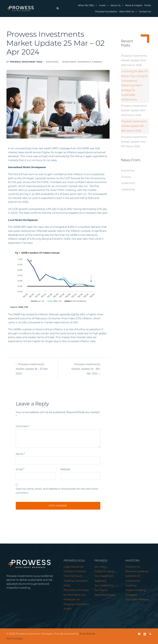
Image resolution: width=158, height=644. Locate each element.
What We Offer (88, 5)
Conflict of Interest (75, 571)
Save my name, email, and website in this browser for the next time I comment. (57, 491)
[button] (58, 8)
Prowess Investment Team (26, 62)
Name (20, 454)
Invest (104, 5)
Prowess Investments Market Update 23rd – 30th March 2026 (134, 60)
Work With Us (128, 12)
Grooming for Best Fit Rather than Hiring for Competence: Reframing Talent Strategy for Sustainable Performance (135, 85)
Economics (84, 62)
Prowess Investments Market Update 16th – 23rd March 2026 (134, 110)
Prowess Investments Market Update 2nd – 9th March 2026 (134, 142)
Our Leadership (104, 585)
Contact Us (145, 12)
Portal (148, 5)
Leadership (128, 189)
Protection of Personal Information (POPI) (76, 604)
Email (20, 469)
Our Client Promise (137, 599)
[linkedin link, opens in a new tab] (145, 634)
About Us (117, 5)
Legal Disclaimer (74, 567)
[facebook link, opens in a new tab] (139, 634)
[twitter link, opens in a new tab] (150, 634)
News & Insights (134, 5)
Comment (23, 426)
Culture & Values (104, 571)
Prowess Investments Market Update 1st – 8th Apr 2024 (86, 369)
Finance (97, 62)
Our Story (100, 567)
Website (65, 469)
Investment (69, 62)
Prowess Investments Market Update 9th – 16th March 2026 (134, 126)
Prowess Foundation (106, 12)
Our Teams (101, 590)
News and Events (105, 595)
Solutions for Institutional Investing (133, 581)
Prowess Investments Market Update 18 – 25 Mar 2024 (32, 369)
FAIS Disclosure (73, 576)
